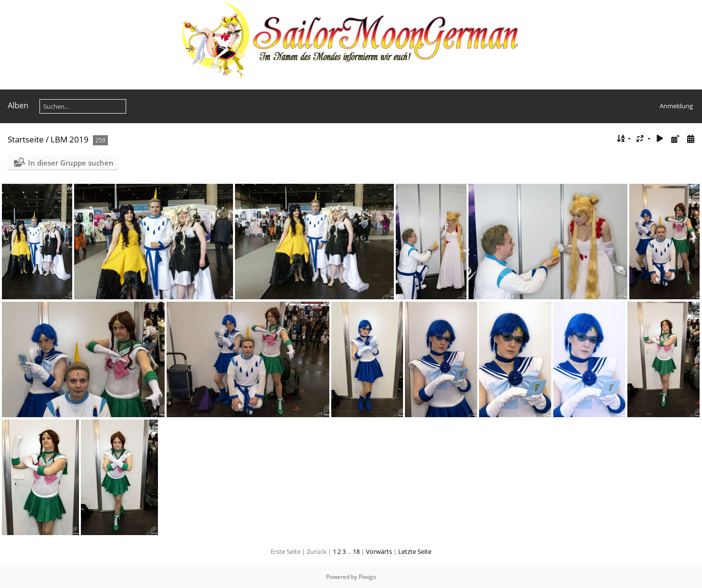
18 (356, 551)
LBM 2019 (70, 139)
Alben (18, 105)
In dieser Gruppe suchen (71, 163)
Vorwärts (379, 551)
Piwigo (367, 577)
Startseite (26, 139)
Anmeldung (676, 106)
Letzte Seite (415, 551)
